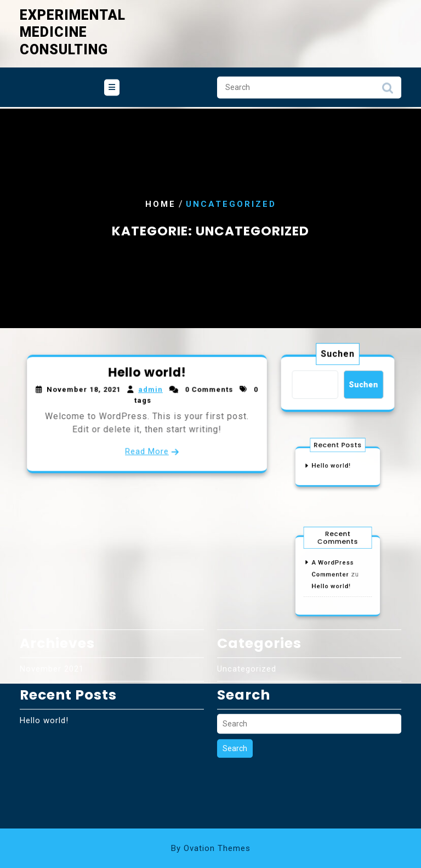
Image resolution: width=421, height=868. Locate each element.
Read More (147, 448)
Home (161, 204)
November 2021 (52, 607)
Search (388, 83)
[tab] (112, 80)
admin (150, 392)
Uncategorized (247, 607)
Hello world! (147, 376)
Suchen (338, 356)
